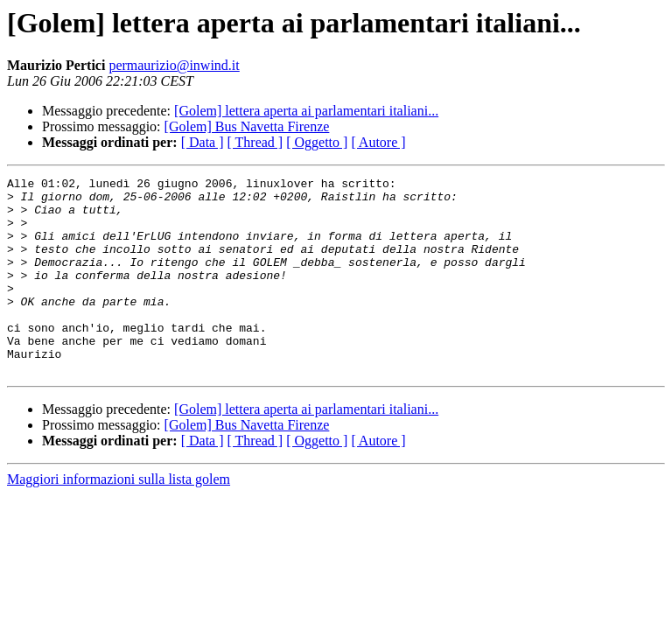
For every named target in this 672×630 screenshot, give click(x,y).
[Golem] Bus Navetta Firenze (247, 126)
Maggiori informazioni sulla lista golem (119, 518)
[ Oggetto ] (317, 142)
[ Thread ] (255, 142)
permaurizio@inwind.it (174, 65)
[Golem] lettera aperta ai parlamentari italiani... (306, 111)
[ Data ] (203, 142)
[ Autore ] (378, 142)
